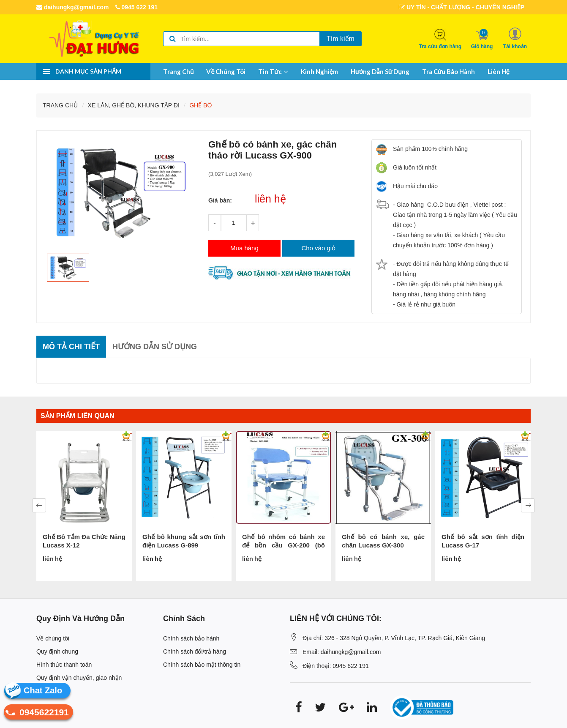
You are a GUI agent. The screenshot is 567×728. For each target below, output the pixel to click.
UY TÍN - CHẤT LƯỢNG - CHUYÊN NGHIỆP (462, 7)
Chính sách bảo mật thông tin (202, 665)
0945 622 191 (137, 7)
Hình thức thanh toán (64, 665)
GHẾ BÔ (200, 105)
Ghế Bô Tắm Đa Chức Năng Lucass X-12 (84, 541)
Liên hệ (499, 71)
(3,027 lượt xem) (230, 174)
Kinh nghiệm (319, 71)
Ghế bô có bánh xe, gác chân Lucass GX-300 (383, 541)
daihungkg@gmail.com (73, 7)
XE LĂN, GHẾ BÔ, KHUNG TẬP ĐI (134, 105)
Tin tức (273, 71)
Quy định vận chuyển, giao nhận (79, 678)
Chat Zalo (43, 690)
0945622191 (36, 713)
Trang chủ (178, 71)
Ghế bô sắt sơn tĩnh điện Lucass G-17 (483, 541)
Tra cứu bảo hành (448, 71)
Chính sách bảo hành (191, 638)
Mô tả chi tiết (71, 347)
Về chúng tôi (226, 71)
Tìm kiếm (341, 39)
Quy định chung (57, 651)
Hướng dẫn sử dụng (380, 71)
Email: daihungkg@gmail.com (342, 652)
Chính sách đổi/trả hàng (195, 651)
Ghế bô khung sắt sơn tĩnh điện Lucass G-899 (184, 541)
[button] (515, 38)
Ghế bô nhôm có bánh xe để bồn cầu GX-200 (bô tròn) (283, 541)
